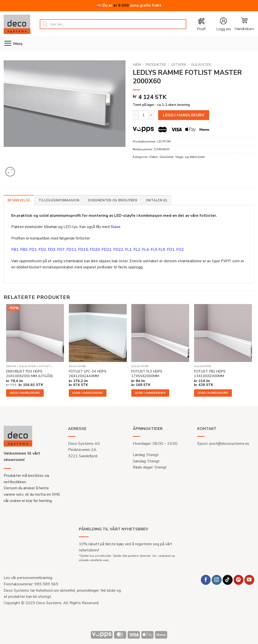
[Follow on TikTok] (228, 580)
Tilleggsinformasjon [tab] (59, 200)
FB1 (15, 250)
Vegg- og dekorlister (190, 157)
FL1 (128, 250)
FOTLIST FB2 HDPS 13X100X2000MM (210, 374)
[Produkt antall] (144, 115)
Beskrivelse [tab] (19, 200)
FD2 (42, 250)
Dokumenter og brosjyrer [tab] (113, 200)
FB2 (24, 250)
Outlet (44, 366)
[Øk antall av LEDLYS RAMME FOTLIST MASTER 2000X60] (151, 115)
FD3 (52, 250)
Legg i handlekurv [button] (25, 393)
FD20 (95, 250)
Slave (115, 227)
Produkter (156, 65)
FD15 (83, 250)
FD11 (71, 250)
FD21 (107, 250)
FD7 (61, 250)
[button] (223, 24)
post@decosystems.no (229, 444)
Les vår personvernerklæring (28, 578)
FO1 (171, 250)
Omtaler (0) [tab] (156, 200)
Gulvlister (201, 65)
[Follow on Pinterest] (239, 580)
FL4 (145, 250)
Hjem (137, 65)
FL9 (162, 250)
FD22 (118, 250)
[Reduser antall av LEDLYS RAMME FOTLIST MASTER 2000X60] (136, 115)
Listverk (179, 65)
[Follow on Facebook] (206, 580)
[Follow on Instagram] (217, 580)
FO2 (180, 250)
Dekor (154, 157)
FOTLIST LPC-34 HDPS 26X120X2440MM (88, 374)
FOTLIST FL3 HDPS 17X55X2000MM (147, 374)
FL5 (154, 250)
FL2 (137, 250)
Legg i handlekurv (184, 115)
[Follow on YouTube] (249, 580)
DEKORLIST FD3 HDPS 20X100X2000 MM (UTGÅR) (29, 374)
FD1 (33, 250)
